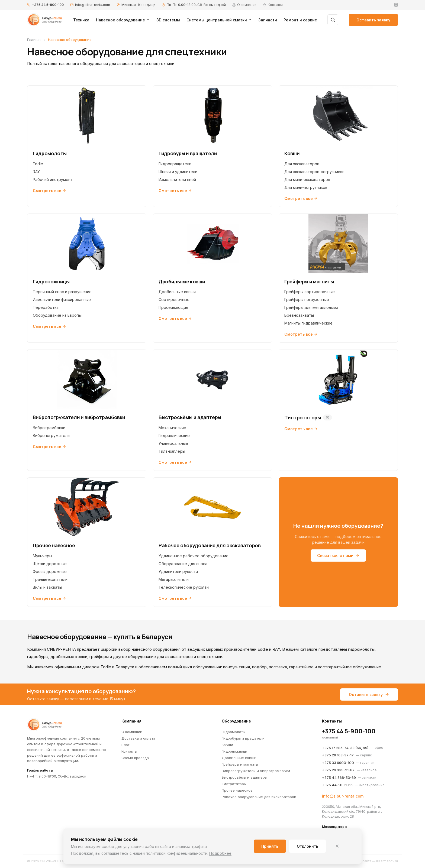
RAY (36, 172)
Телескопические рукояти (184, 587)
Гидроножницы (235, 751)
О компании (132, 732)
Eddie (38, 164)
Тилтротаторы (234, 784)
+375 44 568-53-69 (339, 778)
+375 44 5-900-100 (48, 5)
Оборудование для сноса (183, 564)
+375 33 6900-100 (338, 763)
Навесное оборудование (123, 20)
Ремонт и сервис (300, 20)
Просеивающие (173, 307)
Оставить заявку (373, 20)
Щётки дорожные (50, 564)
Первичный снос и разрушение (62, 292)
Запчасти (268, 20)
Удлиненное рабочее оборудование (194, 556)
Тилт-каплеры (172, 451)
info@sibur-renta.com (93, 5)
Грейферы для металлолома (311, 307)
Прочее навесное (237, 790)
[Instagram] (396, 5)
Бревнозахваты (299, 315)
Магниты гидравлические (308, 323)
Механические (172, 428)
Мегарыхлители (174, 579)
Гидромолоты (234, 732)
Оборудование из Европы (57, 315)
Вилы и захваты (47, 587)
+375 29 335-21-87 (338, 770)
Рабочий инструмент (53, 179)
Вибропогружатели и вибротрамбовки (256, 771)
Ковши (227, 745)
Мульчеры (42, 556)
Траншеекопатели (50, 579)
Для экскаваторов (302, 164)
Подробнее (220, 853)
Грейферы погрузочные (307, 299)
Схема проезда (135, 758)
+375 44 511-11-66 (337, 785)
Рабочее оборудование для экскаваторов (259, 797)
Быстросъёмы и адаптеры (244, 777)
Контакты (129, 751)
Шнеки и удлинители (178, 172)
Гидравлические (174, 435)
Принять (270, 846)
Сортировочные (174, 299)
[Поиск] (333, 20)
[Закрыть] (337, 846)
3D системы (168, 20)
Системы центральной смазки (219, 20)
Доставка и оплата (138, 738)
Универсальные (173, 443)
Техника (81, 20)
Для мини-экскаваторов (307, 179)
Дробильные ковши (177, 292)
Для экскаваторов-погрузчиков (314, 172)
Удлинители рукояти (178, 571)
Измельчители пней (177, 179)
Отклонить (308, 846)
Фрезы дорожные (50, 571)
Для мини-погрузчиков (306, 187)
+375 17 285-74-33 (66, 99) (345, 748)
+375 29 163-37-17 (338, 755)
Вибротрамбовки (49, 428)
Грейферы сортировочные (310, 292)
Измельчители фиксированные (62, 299)
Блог (125, 745)
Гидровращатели (175, 164)
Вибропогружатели (51, 435)
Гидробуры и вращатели (243, 738)
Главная (34, 40)
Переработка (46, 307)
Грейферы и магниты (240, 764)
